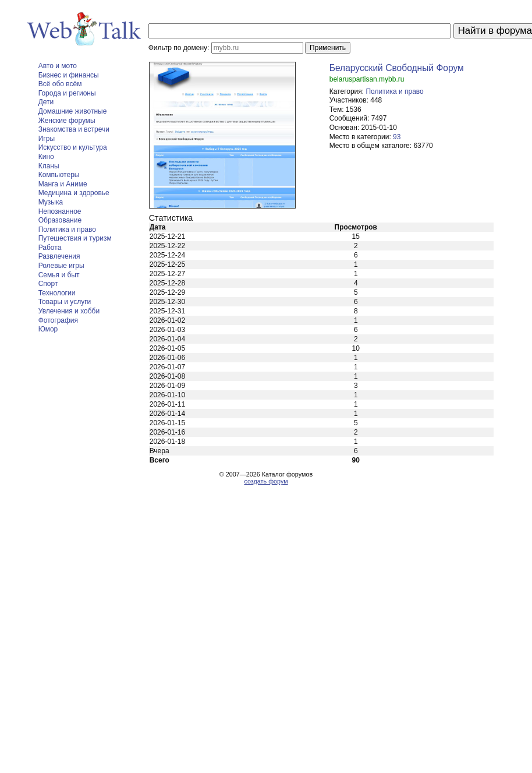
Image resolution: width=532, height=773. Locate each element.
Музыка (51, 202)
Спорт (48, 284)
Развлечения (59, 256)
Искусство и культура (73, 147)
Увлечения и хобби (69, 311)
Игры (47, 139)
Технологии (57, 293)
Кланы (49, 166)
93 (397, 137)
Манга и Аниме (63, 184)
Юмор (48, 329)
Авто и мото (58, 66)
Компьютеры (59, 175)
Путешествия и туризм (75, 238)
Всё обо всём (60, 84)
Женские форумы (67, 121)
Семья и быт (59, 275)
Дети (46, 102)
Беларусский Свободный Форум (397, 68)
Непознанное (60, 211)
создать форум (266, 481)
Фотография (58, 320)
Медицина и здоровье (74, 193)
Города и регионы (67, 93)
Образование (60, 220)
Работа (50, 248)
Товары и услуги (65, 302)
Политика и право (67, 230)
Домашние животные (73, 111)
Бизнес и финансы (69, 75)
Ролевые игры (61, 266)
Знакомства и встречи (74, 129)
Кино (46, 157)
